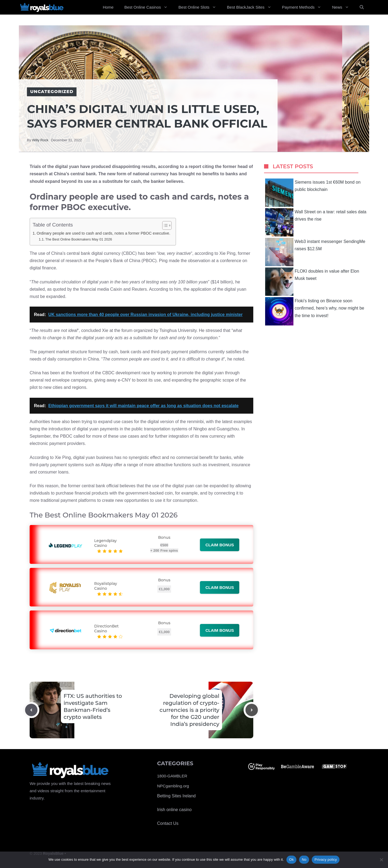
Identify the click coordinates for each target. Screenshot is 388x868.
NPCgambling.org (173, 786)
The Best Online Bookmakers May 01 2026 (79, 239)
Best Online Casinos (149, 7)
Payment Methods (304, 7)
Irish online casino (174, 810)
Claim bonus (220, 545)
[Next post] (252, 710)
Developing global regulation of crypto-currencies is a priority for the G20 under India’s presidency (189, 710)
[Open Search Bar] (362, 7)
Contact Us (168, 823)
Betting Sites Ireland (176, 796)
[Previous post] (31, 710)
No (304, 860)
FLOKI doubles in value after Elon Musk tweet (312, 282)
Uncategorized (52, 92)
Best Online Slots (200, 7)
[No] (381, 860)
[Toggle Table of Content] (164, 225)
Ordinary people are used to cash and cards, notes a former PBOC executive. (103, 233)
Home (108, 7)
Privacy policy (326, 860)
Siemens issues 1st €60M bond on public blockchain (313, 193)
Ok (291, 860)
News (343, 7)
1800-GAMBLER (172, 776)
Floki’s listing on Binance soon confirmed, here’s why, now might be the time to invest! (315, 311)
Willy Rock (40, 140)
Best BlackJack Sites (252, 7)
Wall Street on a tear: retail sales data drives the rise (316, 222)
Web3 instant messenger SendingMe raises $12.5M (315, 252)
